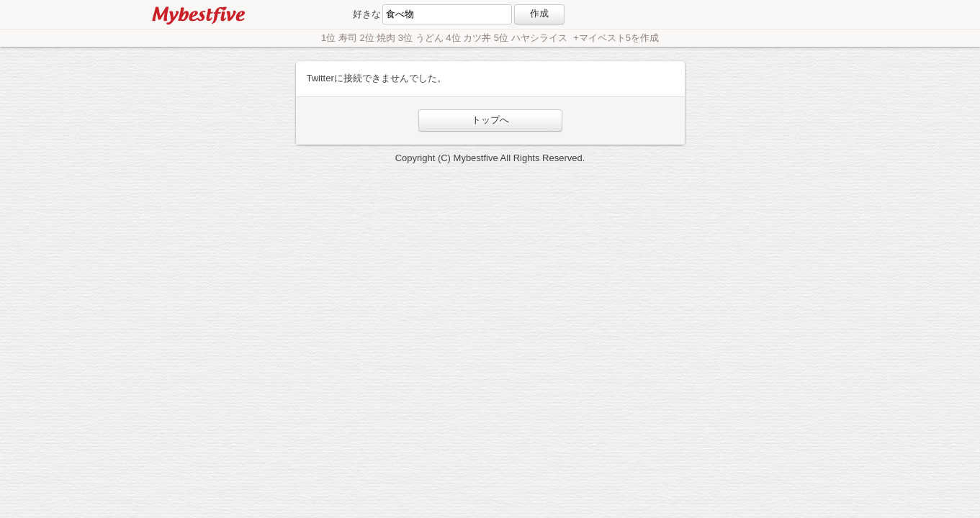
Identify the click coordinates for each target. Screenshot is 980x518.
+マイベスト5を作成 (616, 38)
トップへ (490, 120)
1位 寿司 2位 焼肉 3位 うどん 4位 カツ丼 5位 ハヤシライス (445, 38)
